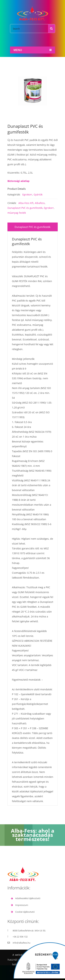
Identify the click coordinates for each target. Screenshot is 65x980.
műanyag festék (17, 213)
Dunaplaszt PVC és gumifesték (25, 208)
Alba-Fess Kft (26, 203)
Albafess (40, 203)
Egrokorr (27, 194)
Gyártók (38, 194)
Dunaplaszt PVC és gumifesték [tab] (32, 227)
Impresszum (22, 905)
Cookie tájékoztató (25, 912)
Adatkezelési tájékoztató (28, 898)
